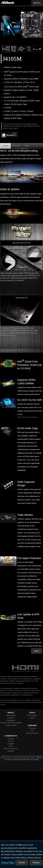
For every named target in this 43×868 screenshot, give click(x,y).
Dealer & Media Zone (11, 748)
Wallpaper (11, 751)
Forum (11, 746)
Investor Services (11, 725)
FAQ (32, 731)
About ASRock (11, 715)
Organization (11, 720)
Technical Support (32, 733)
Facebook (11, 739)
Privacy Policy (8, 862)
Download (32, 728)
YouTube (11, 741)
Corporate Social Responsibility (11, 723)
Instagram (11, 744)
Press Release (32, 715)
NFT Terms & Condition (31, 760)
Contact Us (11, 718)
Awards (32, 718)
